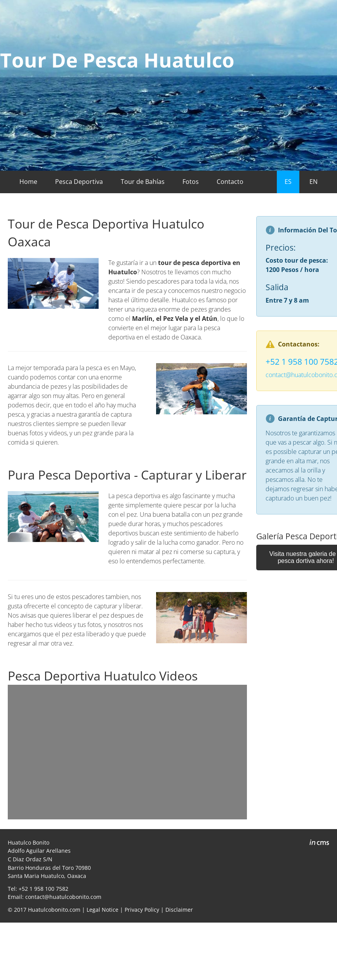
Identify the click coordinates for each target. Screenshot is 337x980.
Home (28, 182)
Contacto (230, 182)
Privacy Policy (142, 910)
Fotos (191, 182)
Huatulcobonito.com (54, 910)
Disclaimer (179, 910)
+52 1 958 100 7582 (43, 889)
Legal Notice (102, 910)
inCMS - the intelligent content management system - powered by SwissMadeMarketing (319, 843)
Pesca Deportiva (79, 182)
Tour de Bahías (143, 182)
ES (288, 182)
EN (314, 182)
